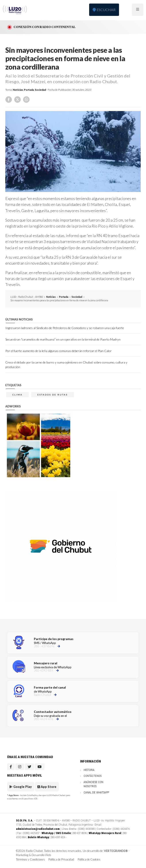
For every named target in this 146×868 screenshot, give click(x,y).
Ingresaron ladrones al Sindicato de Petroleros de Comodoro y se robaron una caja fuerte (65, 328)
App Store (47, 787)
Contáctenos (93, 776)
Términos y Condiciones (30, 859)
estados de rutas (53, 395)
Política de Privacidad (61, 859)
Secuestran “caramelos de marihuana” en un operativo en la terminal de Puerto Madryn (63, 339)
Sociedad (40, 90)
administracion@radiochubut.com (38, 829)
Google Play (21, 787)
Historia (89, 770)
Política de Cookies (89, 859)
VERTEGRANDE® (116, 851)
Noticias (18, 90)
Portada (29, 90)
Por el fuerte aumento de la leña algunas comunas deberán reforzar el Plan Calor (59, 351)
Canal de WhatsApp (96, 792)
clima (17, 395)
